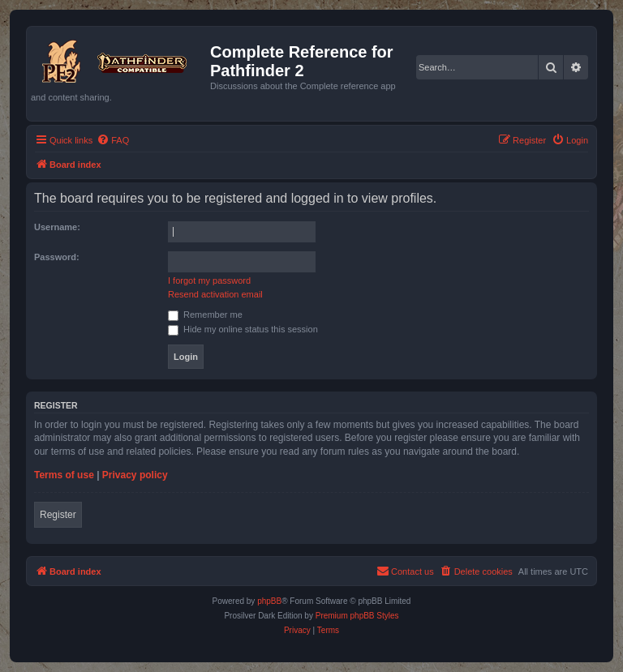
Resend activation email (215, 294)
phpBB (269, 601)
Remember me (205, 315)
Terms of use (64, 475)
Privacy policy (135, 475)
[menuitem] (113, 140)
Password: (57, 257)
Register (58, 515)
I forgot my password (209, 280)
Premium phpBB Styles (357, 616)
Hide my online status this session (243, 329)
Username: (57, 227)
